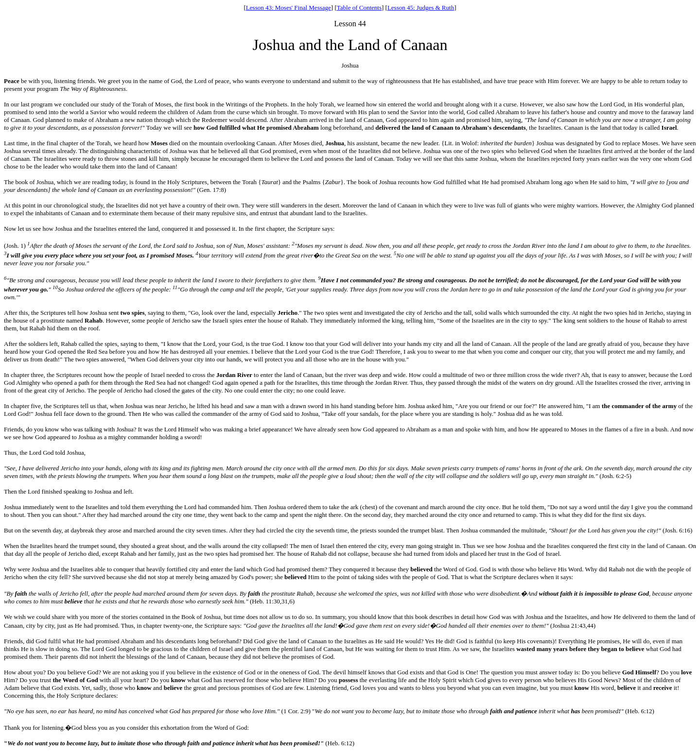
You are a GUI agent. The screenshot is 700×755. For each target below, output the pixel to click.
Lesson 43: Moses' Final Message (289, 8)
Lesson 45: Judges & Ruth (421, 8)
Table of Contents (359, 8)
